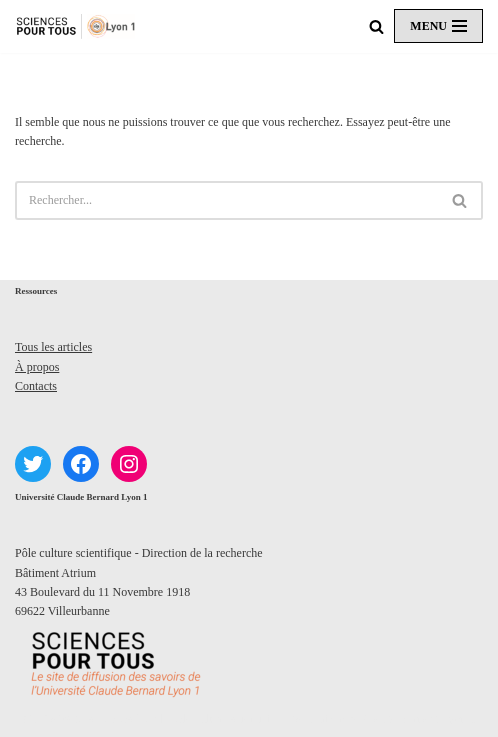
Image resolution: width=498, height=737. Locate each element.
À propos (37, 367)
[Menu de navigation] (438, 26)
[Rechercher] (376, 26)
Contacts (36, 386)
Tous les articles (53, 347)
